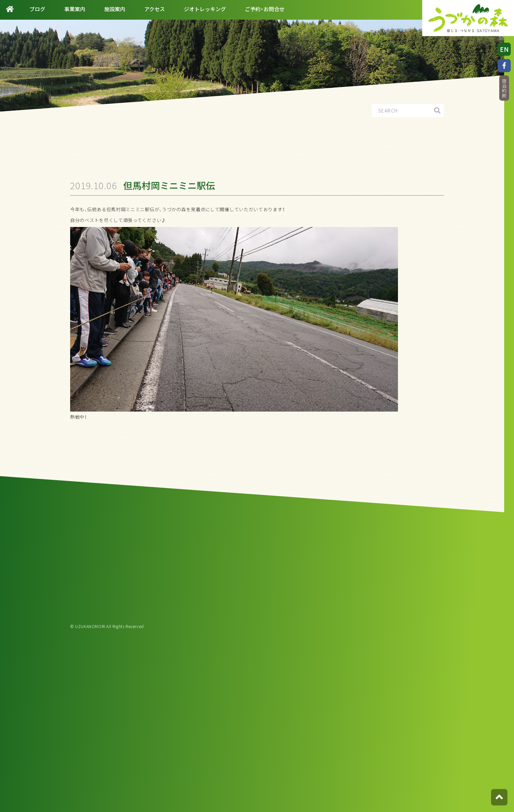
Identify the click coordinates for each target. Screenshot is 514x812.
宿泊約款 (504, 88)
